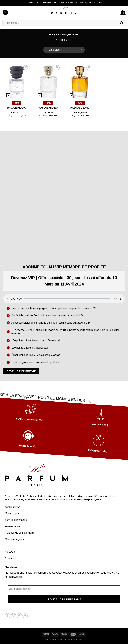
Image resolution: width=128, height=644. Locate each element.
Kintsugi (17, 113)
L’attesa (48, 113)
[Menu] (5, 12)
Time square (80, 113)
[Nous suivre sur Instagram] (14, 616)
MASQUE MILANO (17, 108)
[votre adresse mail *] (64, 589)
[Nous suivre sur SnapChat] (25, 616)
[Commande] (64, 50)
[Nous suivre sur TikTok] (19, 616)
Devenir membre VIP (21, 371)
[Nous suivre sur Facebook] (8, 616)
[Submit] (122, 23)
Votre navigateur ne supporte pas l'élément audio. (64, 299)
